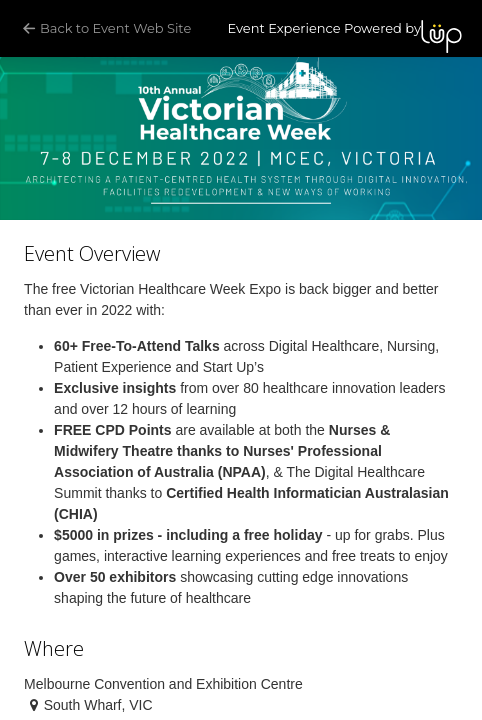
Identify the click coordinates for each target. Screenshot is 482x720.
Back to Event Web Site (108, 28)
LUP (441, 36)
